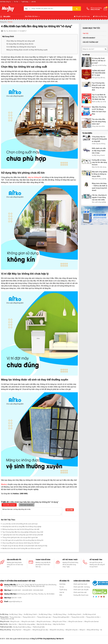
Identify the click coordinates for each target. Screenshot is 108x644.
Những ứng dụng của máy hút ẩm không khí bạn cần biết (20, 529)
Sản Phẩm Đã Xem (32, 16)
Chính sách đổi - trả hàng (82, 587)
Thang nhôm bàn (15, 617)
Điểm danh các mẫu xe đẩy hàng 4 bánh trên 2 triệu (99, 151)
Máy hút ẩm (13, 624)
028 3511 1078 (16, 598)
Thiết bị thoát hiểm (39, 627)
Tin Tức (16, 2)
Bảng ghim (27, 630)
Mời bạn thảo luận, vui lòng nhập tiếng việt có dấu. (32, 511)
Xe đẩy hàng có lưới (89, 614)
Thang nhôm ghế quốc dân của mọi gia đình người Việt (19, 537)
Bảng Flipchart (17, 630)
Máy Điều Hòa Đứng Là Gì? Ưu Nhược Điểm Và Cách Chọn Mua (99, 110)
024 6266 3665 (38, 590)
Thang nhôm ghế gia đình (61, 617)
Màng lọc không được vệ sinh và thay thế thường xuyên (27, 50)
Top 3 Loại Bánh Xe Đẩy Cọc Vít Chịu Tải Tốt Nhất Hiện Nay (99, 97)
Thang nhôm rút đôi (78, 617)
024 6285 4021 (16, 590)
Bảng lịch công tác (72, 630)
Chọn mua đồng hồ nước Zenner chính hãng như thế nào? (20, 543)
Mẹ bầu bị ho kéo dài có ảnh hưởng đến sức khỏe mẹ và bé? (21, 548)
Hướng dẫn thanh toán (81, 595)
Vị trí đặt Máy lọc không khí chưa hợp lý (21, 47)
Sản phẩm (5, 17)
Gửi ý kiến (70, 510)
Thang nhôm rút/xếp (7, 619)
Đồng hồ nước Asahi (28, 621)
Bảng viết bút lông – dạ (94, 630)
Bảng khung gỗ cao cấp (40, 630)
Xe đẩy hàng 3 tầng (60, 614)
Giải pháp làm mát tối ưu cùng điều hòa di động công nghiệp (21, 526)
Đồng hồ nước (15, 621)
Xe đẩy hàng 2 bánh (30, 614)
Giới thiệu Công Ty (5, 2)
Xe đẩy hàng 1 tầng (16, 614)
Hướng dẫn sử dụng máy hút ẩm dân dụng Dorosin (99, 162)
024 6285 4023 (27, 590)
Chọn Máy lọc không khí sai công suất (21, 41)
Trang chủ (3, 22)
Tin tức (10, 22)
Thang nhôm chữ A (29, 617)
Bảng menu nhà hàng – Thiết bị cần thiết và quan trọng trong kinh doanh (100, 187)
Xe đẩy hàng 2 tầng (45, 614)
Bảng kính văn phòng (57, 630)
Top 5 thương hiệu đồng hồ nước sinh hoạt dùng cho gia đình (98, 86)
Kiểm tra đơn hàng (100, 16)
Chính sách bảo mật (80, 592)
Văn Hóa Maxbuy (89, 38)
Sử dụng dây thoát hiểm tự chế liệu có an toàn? (99, 61)
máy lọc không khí (35, 177)
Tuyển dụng (25, 2)
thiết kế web (21, 639)
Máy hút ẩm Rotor (59, 624)
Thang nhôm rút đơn (93, 617)
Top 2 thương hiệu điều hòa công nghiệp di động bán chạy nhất (22, 532)
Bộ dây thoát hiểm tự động (22, 627)
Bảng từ (82, 630)
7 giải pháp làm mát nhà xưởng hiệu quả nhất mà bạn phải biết (22, 534)
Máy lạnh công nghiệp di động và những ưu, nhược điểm (100, 174)
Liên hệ (33, 2)
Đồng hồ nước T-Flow (60, 621)
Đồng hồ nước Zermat (92, 621)
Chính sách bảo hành (80, 584)
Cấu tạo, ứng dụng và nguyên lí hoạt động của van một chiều (99, 197)
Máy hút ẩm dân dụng (44, 624)
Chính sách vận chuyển (81, 590)
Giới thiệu (62, 584)
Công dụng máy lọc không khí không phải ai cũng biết (99, 139)
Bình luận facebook (27, 505)
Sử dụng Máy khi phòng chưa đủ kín (20, 44)
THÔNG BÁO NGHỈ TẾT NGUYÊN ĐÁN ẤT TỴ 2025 (99, 73)
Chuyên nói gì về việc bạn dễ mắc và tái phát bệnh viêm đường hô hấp (24, 545)
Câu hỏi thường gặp (90, 42)
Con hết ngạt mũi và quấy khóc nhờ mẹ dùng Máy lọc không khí (22, 540)
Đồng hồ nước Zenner (75, 621)
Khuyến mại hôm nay (82, 16)
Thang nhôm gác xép (44, 617)
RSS (61, 595)
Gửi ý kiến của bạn (9, 505)
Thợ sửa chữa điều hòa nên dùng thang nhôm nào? (99, 122)
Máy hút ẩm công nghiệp (27, 624)
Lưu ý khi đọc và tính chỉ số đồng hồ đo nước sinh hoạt (19, 524)
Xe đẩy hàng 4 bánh (75, 614)
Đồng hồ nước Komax (44, 621)
